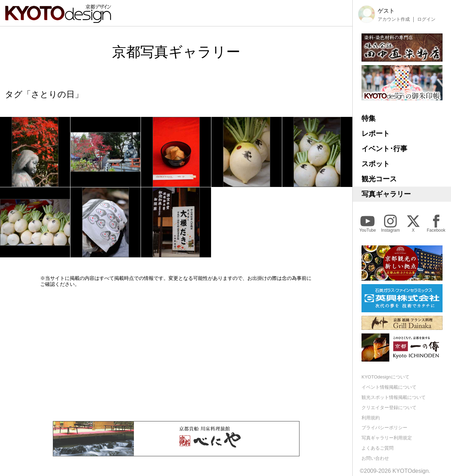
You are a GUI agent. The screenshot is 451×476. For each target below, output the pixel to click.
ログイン (426, 19)
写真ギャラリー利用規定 (387, 438)
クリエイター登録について (389, 408)
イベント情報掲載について (389, 387)
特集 (369, 118)
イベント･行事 (384, 149)
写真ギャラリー (386, 194)
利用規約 (371, 418)
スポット (376, 164)
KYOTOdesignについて (385, 377)
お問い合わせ (375, 458)
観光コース (379, 179)
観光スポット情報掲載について (394, 397)
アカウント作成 (394, 19)
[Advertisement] (176, 354)
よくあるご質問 (378, 448)
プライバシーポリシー (384, 428)
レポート (376, 133)
